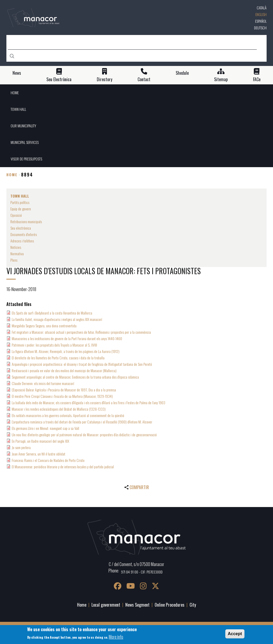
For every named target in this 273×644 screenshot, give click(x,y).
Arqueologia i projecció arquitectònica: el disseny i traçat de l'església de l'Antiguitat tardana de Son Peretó (82, 364)
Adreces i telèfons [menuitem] (22, 241)
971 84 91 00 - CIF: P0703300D (142, 572)
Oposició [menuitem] (16, 215)
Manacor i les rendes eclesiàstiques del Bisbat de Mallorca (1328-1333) (59, 409)
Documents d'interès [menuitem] (24, 234)
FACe (257, 79)
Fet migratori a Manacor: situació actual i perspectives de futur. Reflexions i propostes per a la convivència (81, 332)
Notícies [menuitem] (16, 247)
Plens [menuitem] (14, 260)
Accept (235, 634)
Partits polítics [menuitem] (20, 202)
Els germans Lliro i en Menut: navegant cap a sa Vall (45, 428)
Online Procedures (170, 605)
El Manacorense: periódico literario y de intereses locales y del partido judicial (63, 467)
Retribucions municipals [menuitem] (26, 221)
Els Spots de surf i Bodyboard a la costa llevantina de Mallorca (52, 313)
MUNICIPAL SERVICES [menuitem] (25, 142)
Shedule (182, 73)
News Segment (137, 605)
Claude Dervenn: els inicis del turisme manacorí (43, 383)
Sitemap (221, 79)
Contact (144, 79)
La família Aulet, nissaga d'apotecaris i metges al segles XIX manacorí (57, 319)
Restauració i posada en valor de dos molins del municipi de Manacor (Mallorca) (64, 370)
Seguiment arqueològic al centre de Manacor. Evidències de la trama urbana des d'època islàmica (75, 377)
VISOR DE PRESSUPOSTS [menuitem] (26, 159)
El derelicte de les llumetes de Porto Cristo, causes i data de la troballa (58, 358)
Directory (105, 79)
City (193, 605)
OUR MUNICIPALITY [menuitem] (23, 126)
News (17, 73)
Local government (106, 605)
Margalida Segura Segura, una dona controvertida (44, 326)
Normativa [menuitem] (17, 254)
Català (262, 8)
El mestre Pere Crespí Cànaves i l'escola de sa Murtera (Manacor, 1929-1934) (62, 396)
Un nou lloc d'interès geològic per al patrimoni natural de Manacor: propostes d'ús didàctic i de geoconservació (84, 435)
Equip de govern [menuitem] (21, 209)
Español (261, 21)
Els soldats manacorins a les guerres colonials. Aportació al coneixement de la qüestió (68, 415)
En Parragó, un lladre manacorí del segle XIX (40, 441)
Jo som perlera (21, 447)
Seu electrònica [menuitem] (21, 228)
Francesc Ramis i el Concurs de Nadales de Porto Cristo (48, 460)
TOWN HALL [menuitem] (18, 109)
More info (116, 637)
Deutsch (260, 28)
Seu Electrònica (59, 79)
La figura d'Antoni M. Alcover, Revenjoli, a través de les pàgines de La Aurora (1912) (66, 351)
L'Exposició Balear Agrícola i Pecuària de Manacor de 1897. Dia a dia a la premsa (64, 390)
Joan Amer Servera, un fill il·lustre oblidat (39, 454)
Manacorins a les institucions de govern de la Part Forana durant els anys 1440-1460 (67, 338)
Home (12, 174)
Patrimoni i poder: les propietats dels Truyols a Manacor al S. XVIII (54, 345)
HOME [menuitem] (15, 93)
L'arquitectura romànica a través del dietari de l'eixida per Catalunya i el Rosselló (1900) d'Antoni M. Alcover (82, 422)
